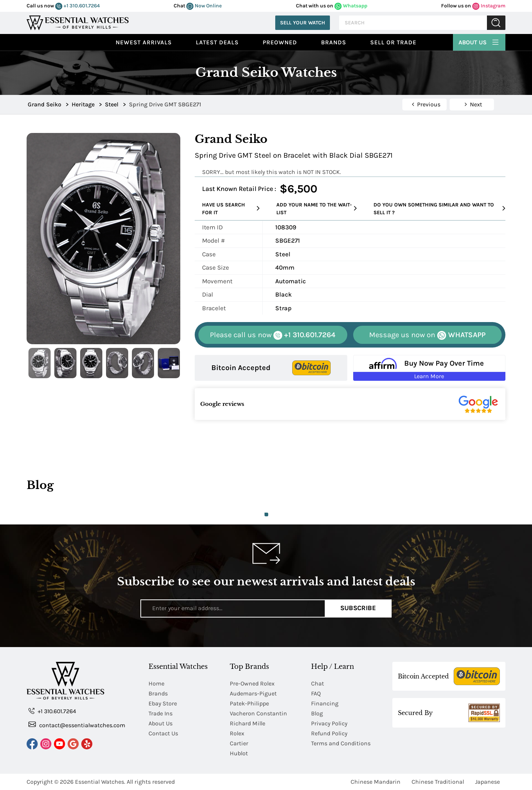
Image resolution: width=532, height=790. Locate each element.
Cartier (239, 743)
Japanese (487, 782)
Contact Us (163, 733)
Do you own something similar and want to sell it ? (439, 209)
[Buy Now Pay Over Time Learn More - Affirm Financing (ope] (429, 368)
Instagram (489, 6)
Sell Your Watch (303, 23)
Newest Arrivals (144, 42)
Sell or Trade (393, 42)
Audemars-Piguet (253, 693)
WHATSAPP (427, 335)
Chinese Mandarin (376, 782)
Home (156, 683)
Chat (318, 683)
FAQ (316, 693)
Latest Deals (217, 42)
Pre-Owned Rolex (252, 683)
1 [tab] (266, 514)
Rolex (237, 733)
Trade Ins (161, 713)
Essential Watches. (100, 782)
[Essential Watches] (78, 22)
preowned (280, 42)
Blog (317, 713)
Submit (496, 23)
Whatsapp (351, 6)
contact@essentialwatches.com (77, 725)
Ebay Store (163, 703)
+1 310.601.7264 (77, 6)
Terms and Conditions (341, 743)
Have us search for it (231, 209)
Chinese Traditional (438, 782)
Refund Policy (329, 733)
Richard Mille (248, 723)
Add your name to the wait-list (317, 209)
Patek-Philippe (249, 703)
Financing (325, 703)
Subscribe (358, 608)
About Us (479, 41)
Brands (334, 42)
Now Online (204, 6)
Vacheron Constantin (258, 713)
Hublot (239, 753)
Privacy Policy (329, 723)
